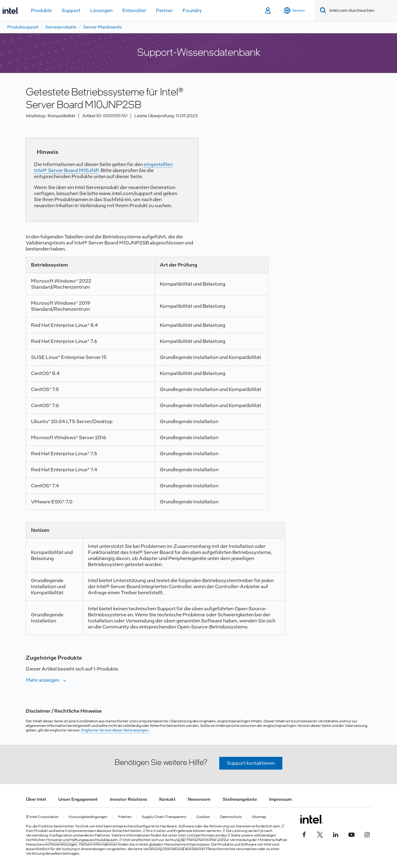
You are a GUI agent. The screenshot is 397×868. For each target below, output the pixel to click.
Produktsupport (23, 27)
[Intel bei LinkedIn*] (336, 834)
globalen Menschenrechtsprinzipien (179, 844)
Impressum (280, 799)
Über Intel (36, 799)
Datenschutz (231, 817)
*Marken (124, 817)
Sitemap (259, 817)
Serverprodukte (61, 27)
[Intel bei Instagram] (367, 834)
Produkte (41, 10)
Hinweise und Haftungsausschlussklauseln (82, 840)
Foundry (192, 10)
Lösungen (101, 10)
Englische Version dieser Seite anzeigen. (115, 730)
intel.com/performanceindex (202, 835)
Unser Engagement (78, 799)
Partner (164, 10)
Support (71, 10)
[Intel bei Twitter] (320, 834)
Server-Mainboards (102, 27)
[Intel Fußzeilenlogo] (312, 819)
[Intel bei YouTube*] (352, 834)
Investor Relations (128, 799)
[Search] (322, 10)
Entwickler (134, 10)
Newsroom (199, 799)
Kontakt (167, 799)
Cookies (203, 817)
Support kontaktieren (251, 763)
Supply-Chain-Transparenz (164, 817)
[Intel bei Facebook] (304, 834)
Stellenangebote (240, 799)
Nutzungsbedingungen (88, 817)
